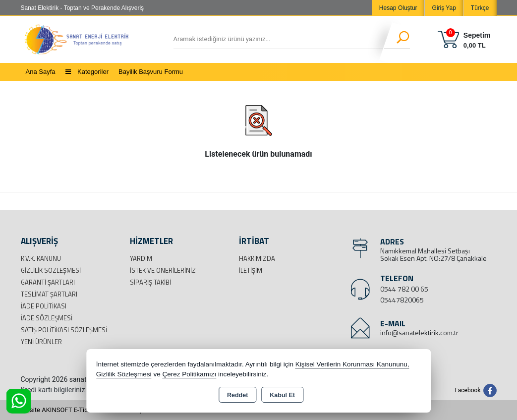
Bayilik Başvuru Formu (151, 72)
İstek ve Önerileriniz (163, 270)
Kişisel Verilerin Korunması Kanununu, (352, 364)
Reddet (237, 395)
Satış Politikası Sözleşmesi (64, 330)
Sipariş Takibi (150, 282)
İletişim (251, 270)
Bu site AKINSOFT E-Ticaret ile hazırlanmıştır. (85, 410)
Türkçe (480, 8)
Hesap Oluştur (398, 8)
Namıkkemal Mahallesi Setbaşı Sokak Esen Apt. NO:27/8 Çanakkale (433, 254)
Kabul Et (282, 395)
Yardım (141, 258)
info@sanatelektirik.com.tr (419, 332)
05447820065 (402, 300)
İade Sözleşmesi (47, 318)
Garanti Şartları (48, 282)
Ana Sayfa (41, 72)
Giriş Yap (444, 8)
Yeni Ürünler (41, 342)
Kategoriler (87, 72)
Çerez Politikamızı (189, 374)
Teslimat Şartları (49, 294)
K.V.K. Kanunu (41, 258)
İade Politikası (44, 306)
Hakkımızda (257, 258)
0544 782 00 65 (404, 289)
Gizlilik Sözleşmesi (51, 270)
